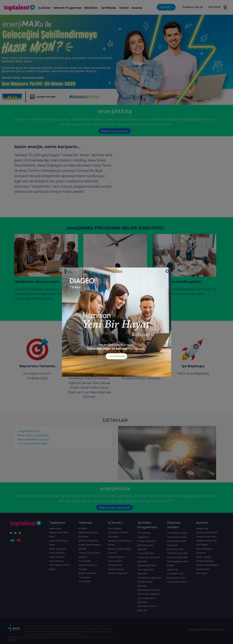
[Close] (167, 271)
